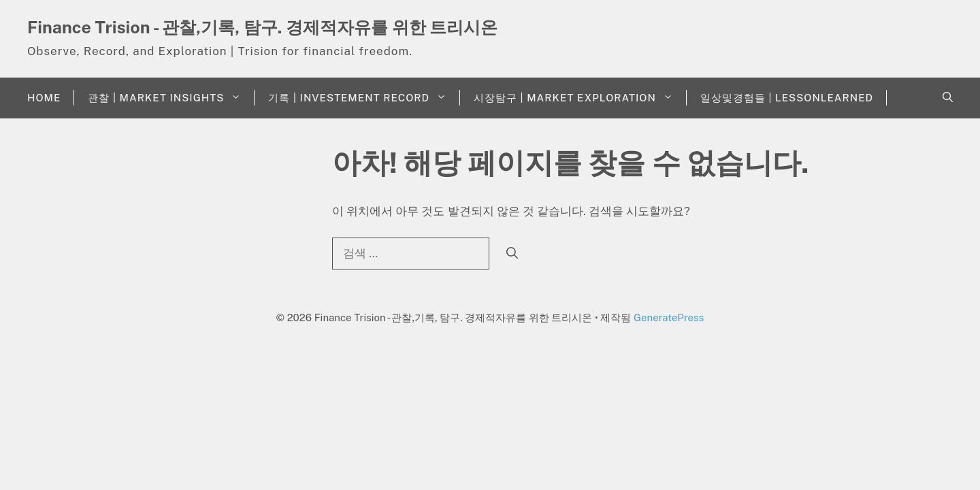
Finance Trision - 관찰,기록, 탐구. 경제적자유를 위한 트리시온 (262, 27)
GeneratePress (669, 317)
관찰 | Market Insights (171, 98)
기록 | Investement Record (364, 98)
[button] (948, 98)
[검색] (512, 254)
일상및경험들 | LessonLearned (787, 98)
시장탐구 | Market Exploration (580, 98)
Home (44, 98)
